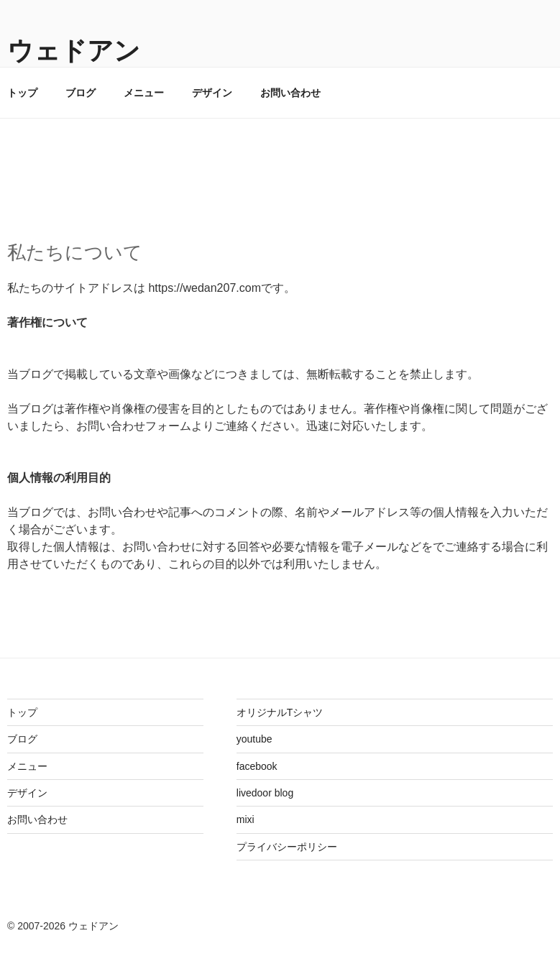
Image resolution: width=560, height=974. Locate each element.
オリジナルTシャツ (280, 712)
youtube (254, 739)
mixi (245, 819)
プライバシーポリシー (287, 847)
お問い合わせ (290, 93)
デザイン (212, 93)
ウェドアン (74, 51)
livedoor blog (265, 793)
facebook (257, 766)
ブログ (81, 93)
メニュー (144, 93)
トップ (22, 712)
